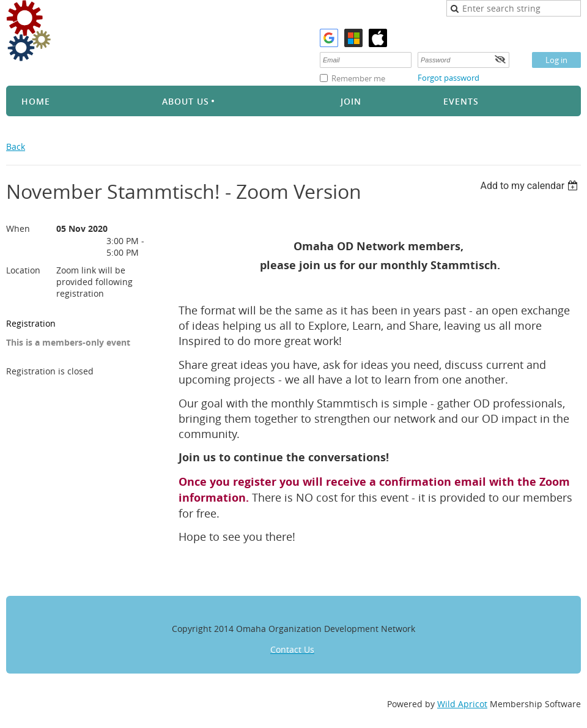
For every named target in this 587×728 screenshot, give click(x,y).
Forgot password (449, 78)
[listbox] (530, 186)
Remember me (358, 78)
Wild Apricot (462, 704)
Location (23, 270)
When (18, 228)
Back (16, 147)
